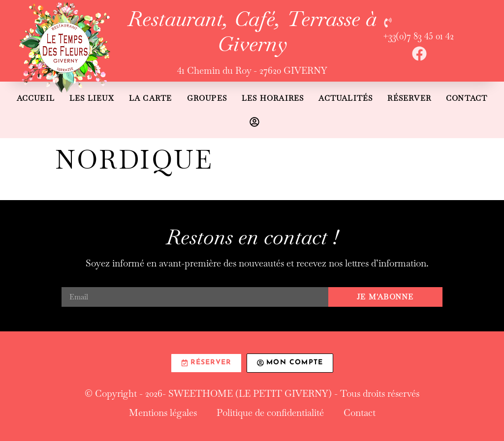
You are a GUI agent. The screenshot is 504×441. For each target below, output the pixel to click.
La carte (151, 98)
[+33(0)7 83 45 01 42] (388, 23)
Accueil (36, 98)
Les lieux (92, 98)
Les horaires (273, 98)
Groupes (207, 98)
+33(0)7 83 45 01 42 (418, 36)
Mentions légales (163, 413)
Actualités (346, 98)
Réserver (409, 98)
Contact (467, 98)
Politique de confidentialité (270, 413)
